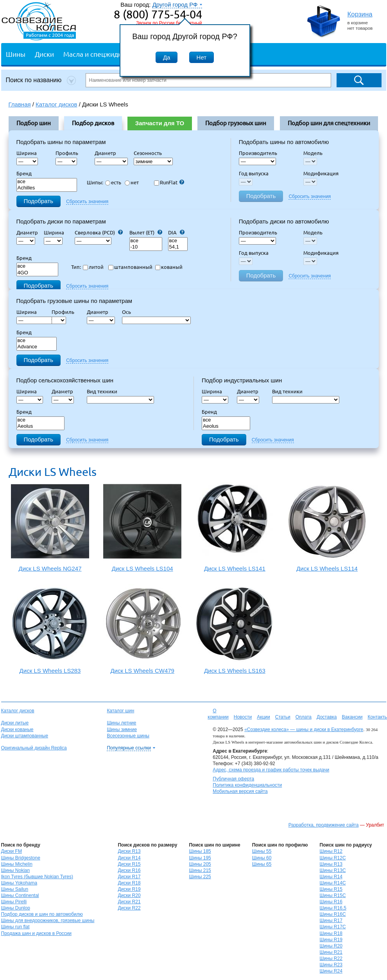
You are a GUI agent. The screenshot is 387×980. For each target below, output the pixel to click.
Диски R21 (129, 902)
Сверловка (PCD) (99, 232)
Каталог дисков (18, 711)
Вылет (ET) (146, 232)
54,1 (178, 247)
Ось (129, 312)
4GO (38, 273)
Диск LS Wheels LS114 (327, 527)
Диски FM (12, 851)
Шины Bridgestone (21, 858)
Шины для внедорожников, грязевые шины (48, 921)
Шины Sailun (15, 889)
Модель (313, 153)
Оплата (304, 717)
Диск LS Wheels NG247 (50, 527)
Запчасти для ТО (160, 123)
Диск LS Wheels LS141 (235, 527)
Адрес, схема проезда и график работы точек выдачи (271, 770)
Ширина (27, 153)
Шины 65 (262, 864)
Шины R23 (331, 965)
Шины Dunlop (16, 908)
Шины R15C (333, 895)
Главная (20, 104)
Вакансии (352, 717)
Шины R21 (331, 952)
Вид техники (104, 391)
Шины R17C (333, 927)
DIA (176, 232)
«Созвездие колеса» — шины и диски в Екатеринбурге (304, 730)
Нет (202, 57)
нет (132, 182)
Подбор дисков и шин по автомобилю (42, 914)
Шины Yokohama (19, 883)
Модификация (321, 173)
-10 (146, 247)
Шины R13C (333, 870)
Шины (16, 54)
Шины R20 (331, 946)
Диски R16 (129, 870)
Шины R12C (333, 858)
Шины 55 (262, 851)
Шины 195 (200, 858)
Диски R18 (129, 883)
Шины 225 (200, 877)
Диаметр (108, 153)
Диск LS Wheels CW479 (142, 629)
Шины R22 (331, 958)
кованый (169, 267)
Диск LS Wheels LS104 (142, 527)
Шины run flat (15, 927)
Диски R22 (129, 908)
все (47, 182)
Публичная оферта (233, 779)
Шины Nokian (16, 870)
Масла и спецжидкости (99, 54)
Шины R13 (331, 864)
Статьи (283, 717)
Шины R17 (331, 921)
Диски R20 (129, 895)
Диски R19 (129, 889)
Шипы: (95, 182)
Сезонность (148, 153)
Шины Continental (20, 895)
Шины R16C (333, 914)
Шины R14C (333, 883)
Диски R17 (129, 877)
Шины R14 (331, 877)
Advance (37, 347)
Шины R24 (331, 971)
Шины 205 (200, 864)
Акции (263, 717)
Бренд (24, 173)
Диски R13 (129, 851)
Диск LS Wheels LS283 (50, 629)
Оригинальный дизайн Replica (34, 748)
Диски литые (15, 723)
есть (113, 182)
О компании (218, 714)
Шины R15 (331, 889)
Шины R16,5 (333, 908)
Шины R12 (331, 851)
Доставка (327, 717)
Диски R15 (129, 864)
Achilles (47, 188)
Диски (44, 54)
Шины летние (121, 723)
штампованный (130, 267)
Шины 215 (200, 870)
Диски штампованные (25, 736)
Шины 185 (200, 851)
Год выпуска (254, 173)
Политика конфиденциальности (247, 785)
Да (167, 57)
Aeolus (41, 426)
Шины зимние (122, 730)
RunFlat (169, 182)
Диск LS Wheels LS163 (235, 629)
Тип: (76, 267)
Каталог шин (120, 711)
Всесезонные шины (128, 736)
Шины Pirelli (14, 902)
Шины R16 (331, 902)
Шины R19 (331, 940)
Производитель (258, 153)
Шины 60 (262, 858)
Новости (243, 717)
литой (93, 267)
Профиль (69, 153)
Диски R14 (129, 858)
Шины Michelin (17, 864)
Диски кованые (17, 730)
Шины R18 (331, 933)
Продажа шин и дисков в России (37, 933)
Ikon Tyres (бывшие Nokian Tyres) (37, 877)
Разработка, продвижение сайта (324, 825)
